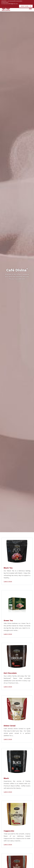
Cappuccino (9, 831)
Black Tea (8, 568)
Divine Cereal (10, 726)
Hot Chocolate (10, 673)
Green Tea (8, 620)
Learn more (8, 581)
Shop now (25, 6)
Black (6, 778)
